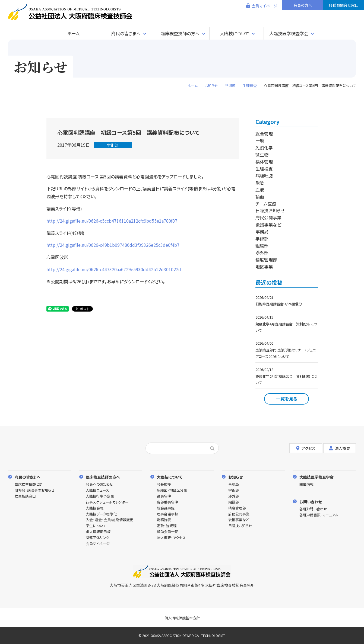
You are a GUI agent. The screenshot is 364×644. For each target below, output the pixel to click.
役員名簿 (164, 496)
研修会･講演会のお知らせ (35, 490)
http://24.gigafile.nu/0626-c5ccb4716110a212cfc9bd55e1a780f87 (112, 221)
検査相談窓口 (25, 496)
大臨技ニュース (97, 490)
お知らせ (235, 477)
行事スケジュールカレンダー (107, 502)
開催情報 (306, 484)
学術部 (113, 145)
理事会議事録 (167, 514)
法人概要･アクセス (171, 538)
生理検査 (264, 169)
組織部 (262, 245)
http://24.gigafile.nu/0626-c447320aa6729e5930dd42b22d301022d (114, 269)
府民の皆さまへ (126, 33)
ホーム (74, 33)
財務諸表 (164, 520)
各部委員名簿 (167, 502)
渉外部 (262, 252)
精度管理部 (266, 259)
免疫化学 (264, 148)
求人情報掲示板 (98, 532)
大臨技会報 (95, 508)
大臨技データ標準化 (101, 514)
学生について (96, 526)
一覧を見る (287, 399)
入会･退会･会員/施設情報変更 (110, 520)
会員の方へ (303, 5)
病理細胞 (264, 175)
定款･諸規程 (167, 526)
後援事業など (268, 225)
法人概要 (340, 448)
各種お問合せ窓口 (344, 5)
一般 (260, 140)
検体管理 (264, 162)
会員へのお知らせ (99, 484)
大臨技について (235, 33)
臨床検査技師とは (29, 484)
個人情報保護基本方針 (182, 618)
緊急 (260, 182)
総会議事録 (166, 508)
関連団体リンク (98, 538)
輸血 (260, 197)
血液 (260, 190)
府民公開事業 (268, 217)
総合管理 (264, 134)
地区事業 (264, 267)
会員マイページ (265, 6)
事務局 (262, 232)
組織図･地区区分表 (172, 490)
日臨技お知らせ (270, 210)
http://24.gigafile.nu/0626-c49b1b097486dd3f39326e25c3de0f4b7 (113, 245)
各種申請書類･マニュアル (319, 515)
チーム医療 (266, 204)
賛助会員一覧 (167, 532)
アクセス (306, 448)
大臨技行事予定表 (100, 496)
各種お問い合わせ (313, 509)
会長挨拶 (164, 484)
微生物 (262, 155)
